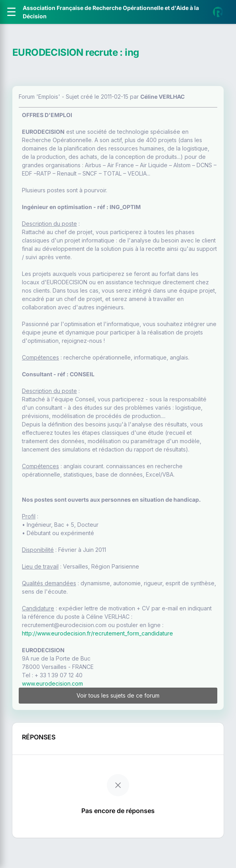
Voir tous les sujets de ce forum (118, 695)
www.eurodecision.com (52, 683)
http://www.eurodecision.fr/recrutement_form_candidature (97, 633)
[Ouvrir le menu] (11, 12)
